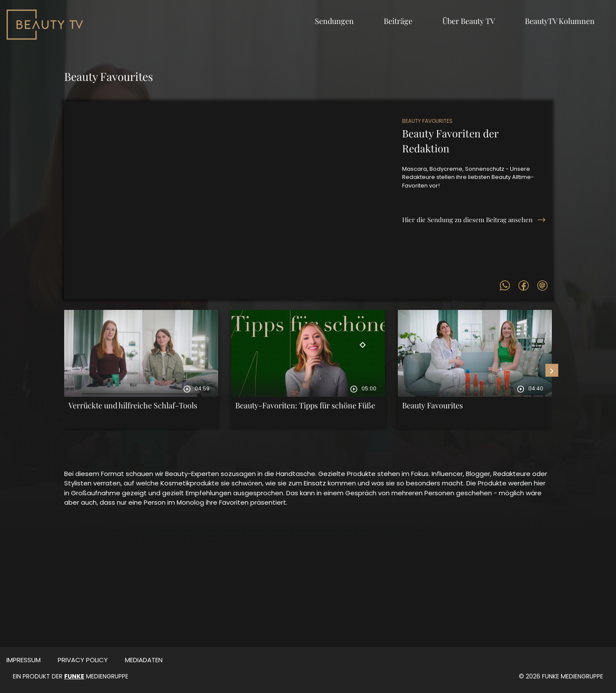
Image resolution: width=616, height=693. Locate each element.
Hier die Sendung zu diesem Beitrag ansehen (467, 220)
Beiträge (398, 21)
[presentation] (552, 370)
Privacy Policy (83, 660)
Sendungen (334, 21)
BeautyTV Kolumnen (560, 21)
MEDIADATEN (144, 660)
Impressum (24, 660)
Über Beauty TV (469, 21)
